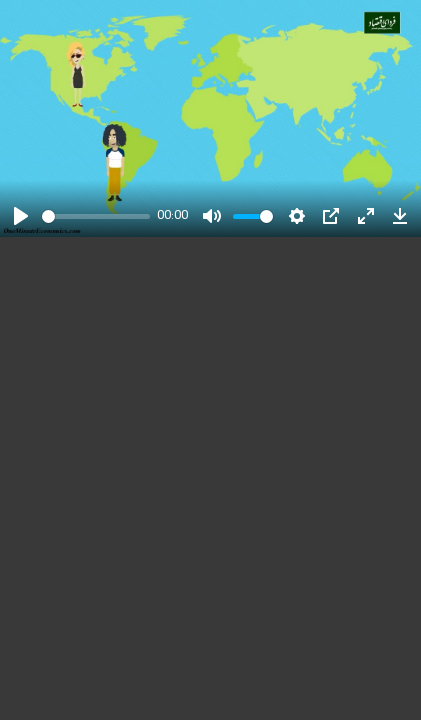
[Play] (21, 216)
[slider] (96, 216)
